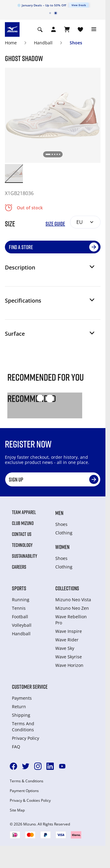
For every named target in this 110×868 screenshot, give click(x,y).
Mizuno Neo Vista (73, 600)
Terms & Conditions (27, 781)
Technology (22, 545)
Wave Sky (65, 648)
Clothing (64, 533)
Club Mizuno (23, 523)
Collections (67, 588)
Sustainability (25, 556)
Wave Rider (67, 640)
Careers (19, 567)
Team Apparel (24, 512)
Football (20, 617)
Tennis (19, 608)
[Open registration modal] (53, 29)
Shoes (76, 43)
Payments (22, 698)
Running (21, 600)
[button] (50, 270)
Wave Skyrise (69, 657)
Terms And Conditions (23, 727)
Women (62, 547)
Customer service (30, 687)
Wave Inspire (69, 631)
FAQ (16, 747)
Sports (19, 588)
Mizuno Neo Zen (72, 608)
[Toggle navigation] (94, 29)
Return (19, 707)
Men (59, 513)
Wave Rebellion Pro (71, 620)
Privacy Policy (26, 738)
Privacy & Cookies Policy (30, 801)
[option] (14, 173)
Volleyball (22, 625)
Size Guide (55, 224)
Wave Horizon (69, 665)
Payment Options (24, 791)
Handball (43, 43)
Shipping (21, 715)
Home (11, 43)
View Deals (79, 5)
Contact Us (22, 534)
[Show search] (40, 29)
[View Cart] (67, 29)
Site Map (17, 810)
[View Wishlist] (80, 29)
